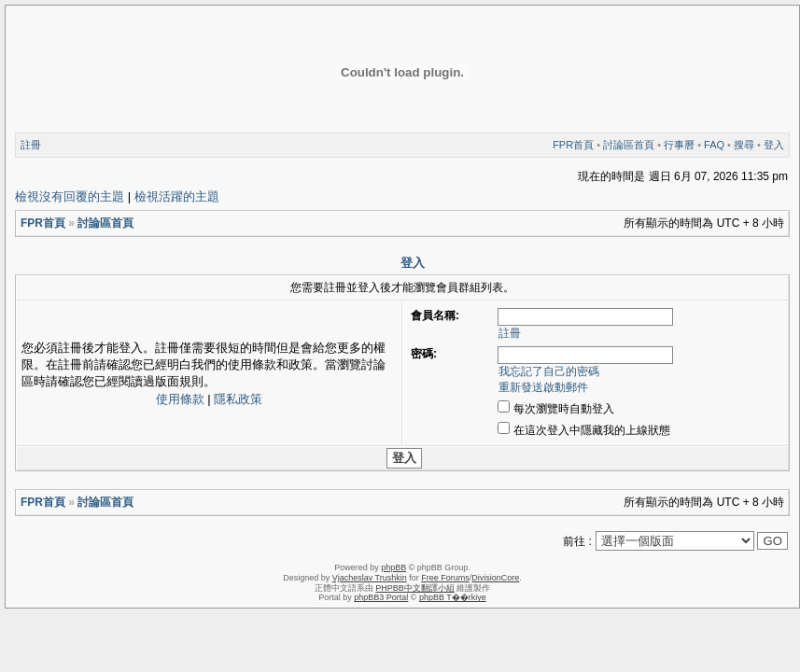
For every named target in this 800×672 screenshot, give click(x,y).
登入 (774, 145)
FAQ (714, 145)
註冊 (31, 145)
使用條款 (180, 399)
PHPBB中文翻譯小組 (415, 588)
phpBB (393, 567)
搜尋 (744, 145)
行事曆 (679, 145)
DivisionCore (495, 578)
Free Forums (445, 578)
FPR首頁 (573, 145)
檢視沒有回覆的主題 (70, 196)
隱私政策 (238, 399)
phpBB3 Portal (381, 597)
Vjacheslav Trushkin (370, 578)
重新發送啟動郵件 (543, 387)
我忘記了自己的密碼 (549, 371)
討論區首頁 (629, 145)
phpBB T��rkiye (453, 597)
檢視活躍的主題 (177, 196)
